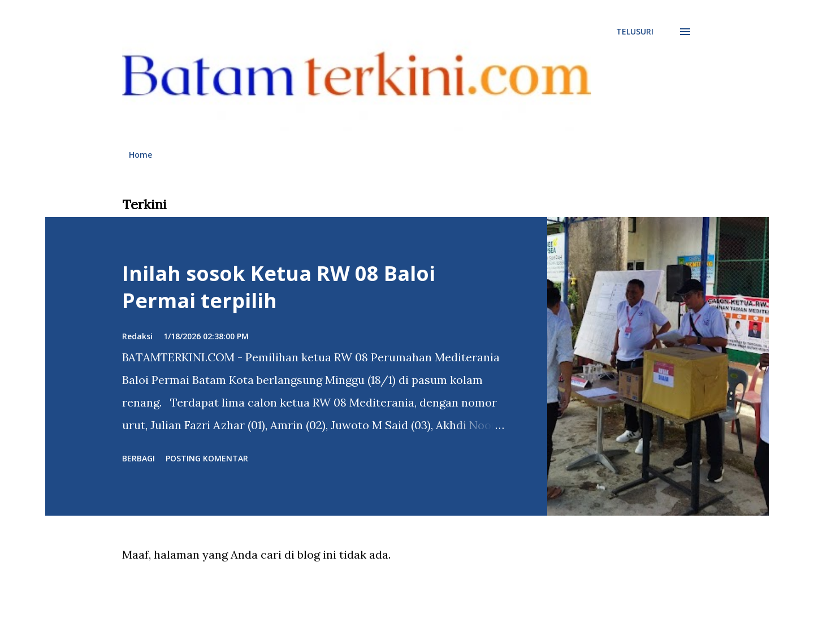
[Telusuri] (635, 32)
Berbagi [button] (138, 458)
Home (140, 155)
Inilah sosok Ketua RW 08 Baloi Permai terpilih (279, 287)
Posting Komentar (207, 458)
